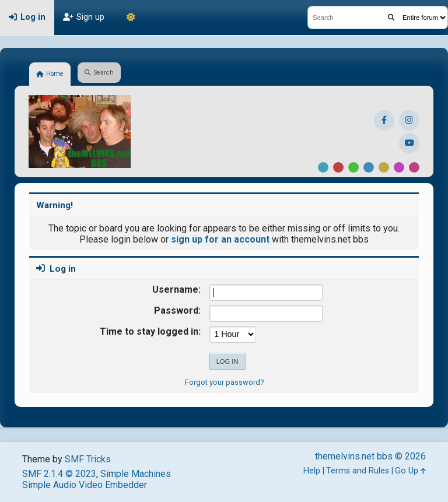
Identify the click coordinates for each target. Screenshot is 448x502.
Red (338, 167)
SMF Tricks (88, 459)
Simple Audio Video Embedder (85, 485)
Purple (399, 167)
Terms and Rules (358, 471)
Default (323, 167)
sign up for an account (220, 239)
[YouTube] (409, 143)
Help (312, 471)
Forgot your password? (224, 382)
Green (353, 167)
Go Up (410, 471)
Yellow (384, 167)
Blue (369, 167)
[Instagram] (409, 120)
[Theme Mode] (131, 17)
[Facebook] (384, 120)
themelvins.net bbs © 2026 (370, 456)
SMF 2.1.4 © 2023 (59, 474)
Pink (414, 167)
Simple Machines (136, 474)
